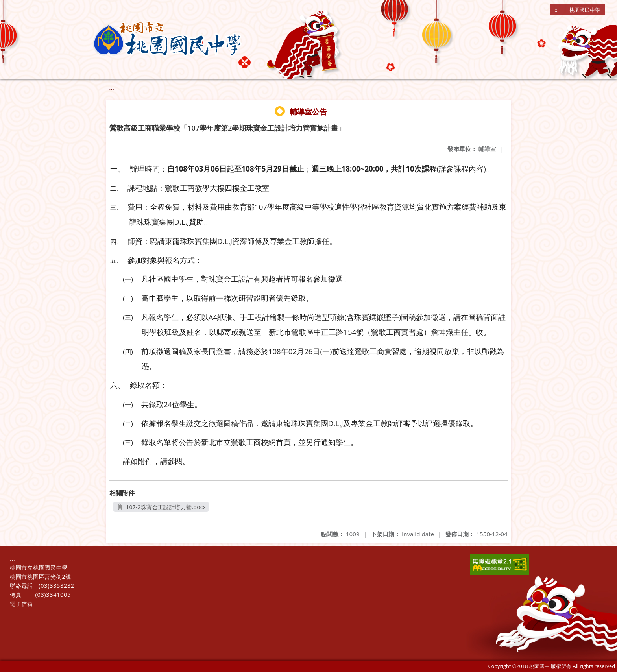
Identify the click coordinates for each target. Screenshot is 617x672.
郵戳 (489, 352)
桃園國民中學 (585, 10)
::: (557, 10)
